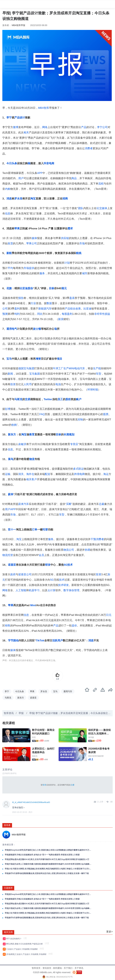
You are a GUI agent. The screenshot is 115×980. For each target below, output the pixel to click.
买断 (69, 504)
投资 (13, 384)
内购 (8, 189)
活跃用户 (57, 641)
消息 (9, 199)
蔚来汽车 (24, 504)
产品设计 (20, 118)
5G (52, 580)
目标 (52, 288)
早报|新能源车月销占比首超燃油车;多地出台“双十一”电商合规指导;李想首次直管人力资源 (42, 855)
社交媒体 (102, 208)
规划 (72, 435)
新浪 (61, 319)
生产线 (97, 368)
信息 (8, 214)
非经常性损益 (102, 314)
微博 (16, 127)
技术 (62, 580)
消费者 (89, 148)
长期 (66, 435)
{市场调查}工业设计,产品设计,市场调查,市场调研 (27, 954)
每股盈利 (67, 314)
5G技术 (68, 565)
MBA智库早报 (18, 25)
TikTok (40, 641)
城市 (85, 273)
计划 (67, 263)
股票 (106, 414)
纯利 (17, 314)
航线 (79, 253)
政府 (13, 574)
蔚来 (11, 494)
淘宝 (33, 199)
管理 (77, 590)
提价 (74, 626)
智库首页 (36, 968)
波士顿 (37, 329)
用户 (21, 178)
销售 (8, 626)
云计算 (51, 590)
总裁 (102, 504)
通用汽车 (68, 691)
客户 (34, 479)
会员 (41, 555)
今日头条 (12, 163)
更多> (109, 932)
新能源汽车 (45, 309)
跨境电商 (79, 474)
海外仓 (30, 474)
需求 (70, 229)
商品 (74, 178)
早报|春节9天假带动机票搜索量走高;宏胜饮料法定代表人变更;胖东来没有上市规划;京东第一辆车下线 (47, 873)
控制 (80, 420)
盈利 (17, 309)
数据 (49, 303)
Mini (33, 605)
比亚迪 (87, 309)
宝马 (9, 359)
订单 (35, 530)
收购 (14, 425)
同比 (40, 314)
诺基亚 (12, 565)
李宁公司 (102, 127)
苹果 (17, 229)
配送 (47, 474)
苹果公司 (32, 243)
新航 (9, 253)
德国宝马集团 (26, 368)
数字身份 (69, 590)
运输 (8, 474)
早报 (21, 713)
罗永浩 (18, 199)
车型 (99, 374)
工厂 (61, 368)
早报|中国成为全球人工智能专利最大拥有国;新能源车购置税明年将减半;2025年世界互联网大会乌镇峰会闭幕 (48, 864)
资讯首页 (47, 968)
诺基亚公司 (25, 574)
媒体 (34, 238)
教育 (32, 435)
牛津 (55, 368)
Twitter (48, 399)
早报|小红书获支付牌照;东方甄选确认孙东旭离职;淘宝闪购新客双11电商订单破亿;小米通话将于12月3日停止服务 (48, 869)
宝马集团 (35, 374)
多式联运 (78, 469)
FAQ (42, 414)
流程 (101, 184)
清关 (21, 474)
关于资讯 (79, 968)
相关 (26, 133)
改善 (78, 309)
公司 (5, 309)
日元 (109, 615)
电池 (58, 384)
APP (40, 173)
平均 (10, 268)
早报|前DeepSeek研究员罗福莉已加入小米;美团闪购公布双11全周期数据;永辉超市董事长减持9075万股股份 (48, 850)
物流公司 (69, 550)
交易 (28, 399)
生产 (66, 368)
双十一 (12, 530)
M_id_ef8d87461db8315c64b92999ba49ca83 (31, 802)
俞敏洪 (22, 444)
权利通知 (57, 968)
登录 (44, 785)
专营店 (74, 444)
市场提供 (29, 268)
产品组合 (70, 309)
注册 (72, 785)
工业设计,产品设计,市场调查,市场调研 (22, 949)
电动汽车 (80, 368)
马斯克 (18, 399)
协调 (87, 550)
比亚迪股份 (26, 288)
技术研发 (63, 585)
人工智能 (21, 590)
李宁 (9, 118)
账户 (79, 399)
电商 (52, 163)
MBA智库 (44, 108)
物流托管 (8, 555)
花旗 (9, 288)
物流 (32, 459)
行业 (33, 303)
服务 (42, 273)
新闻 (10, 374)
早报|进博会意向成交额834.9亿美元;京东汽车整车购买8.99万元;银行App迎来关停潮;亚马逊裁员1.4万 (47, 859)
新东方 (12, 435)
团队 (81, 208)
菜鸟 (11, 459)
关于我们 (68, 968)
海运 (106, 474)
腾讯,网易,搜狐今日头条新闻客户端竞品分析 (25, 944)
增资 (38, 359)
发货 (10, 243)
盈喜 (72, 298)
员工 (60, 399)
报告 (21, 298)
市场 (82, 243)
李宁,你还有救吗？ (14, 939)
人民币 (28, 384)
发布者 (7, 825)
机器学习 (34, 590)
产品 (84, 127)
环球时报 (93, 390)
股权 (68, 399)
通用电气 (12, 329)
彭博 (8, 409)
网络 (45, 127)
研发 (48, 565)
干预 (93, 539)
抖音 (46, 163)
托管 (45, 530)
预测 (5, 314)
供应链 (65, 238)
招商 (65, 199)
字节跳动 (13, 641)
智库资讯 (9, 713)
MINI (72, 368)
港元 (64, 288)
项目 (60, 359)
